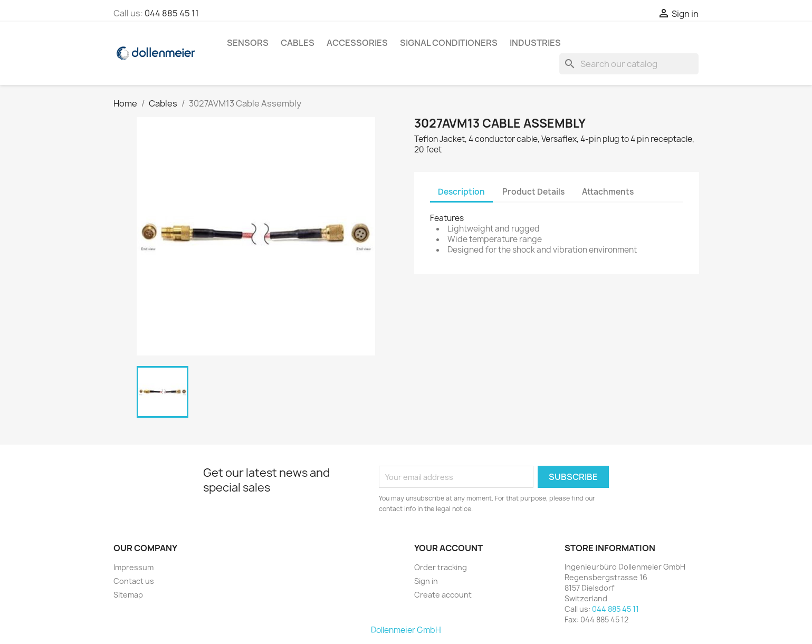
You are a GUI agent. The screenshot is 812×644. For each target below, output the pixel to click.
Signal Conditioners (449, 43)
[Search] (629, 64)
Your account (448, 548)
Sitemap (128, 595)
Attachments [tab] (608, 192)
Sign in (426, 581)
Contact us (134, 581)
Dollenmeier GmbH (406, 630)
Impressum (133, 567)
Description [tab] (461, 192)
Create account (443, 595)
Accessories (357, 43)
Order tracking (441, 567)
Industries (535, 43)
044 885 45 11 (172, 13)
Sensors (248, 43)
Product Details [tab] (533, 192)
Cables (298, 43)
